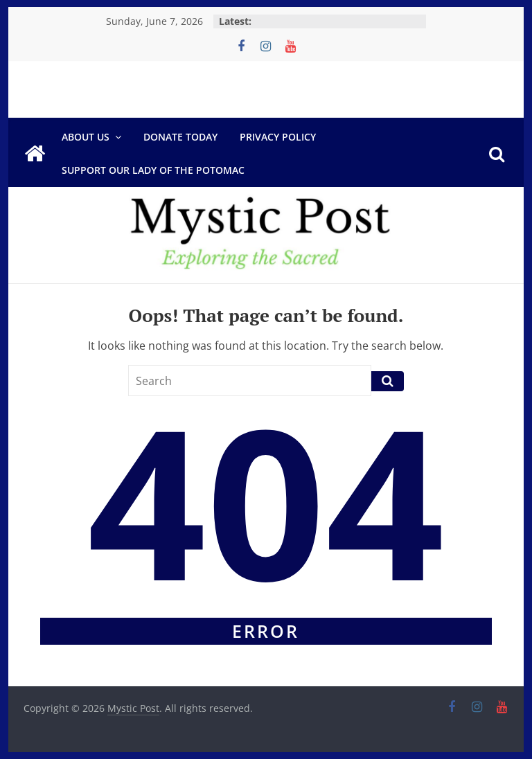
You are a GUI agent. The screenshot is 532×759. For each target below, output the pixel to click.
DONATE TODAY (180, 137)
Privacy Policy (278, 137)
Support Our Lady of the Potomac (153, 170)
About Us (86, 137)
